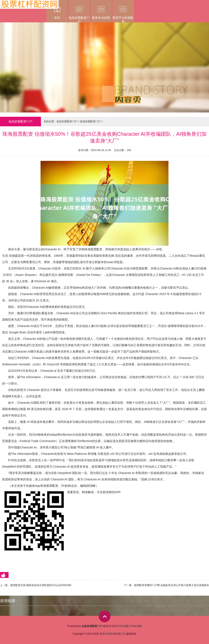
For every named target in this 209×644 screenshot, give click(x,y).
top (105, 616)
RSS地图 (124, 626)
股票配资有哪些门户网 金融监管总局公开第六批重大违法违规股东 (172, 585)
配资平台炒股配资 (123, 11)
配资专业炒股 (101, 10)
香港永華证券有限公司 (113, 634)
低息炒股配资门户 (79, 11)
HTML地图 (136, 626)
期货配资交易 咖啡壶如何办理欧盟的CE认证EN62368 (41, 585)
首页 (57, 10)
